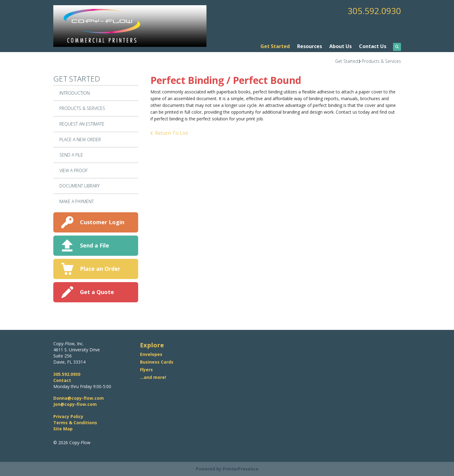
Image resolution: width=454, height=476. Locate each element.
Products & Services (381, 61)
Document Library (79, 186)
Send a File (95, 245)
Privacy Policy (68, 416)
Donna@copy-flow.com (79, 398)
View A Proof (74, 170)
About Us (340, 46)
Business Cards (157, 362)
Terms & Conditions (75, 423)
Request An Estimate (82, 124)
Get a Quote (97, 292)
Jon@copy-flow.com (75, 404)
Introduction (75, 93)
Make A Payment (77, 201)
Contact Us (373, 46)
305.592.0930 (374, 11)
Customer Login (102, 222)
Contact (62, 380)
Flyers (146, 370)
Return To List (172, 133)
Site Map (63, 429)
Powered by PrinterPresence (227, 469)
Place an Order (100, 269)
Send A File (71, 155)
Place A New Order (80, 140)
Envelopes (151, 354)
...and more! (153, 377)
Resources (310, 46)
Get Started (275, 46)
